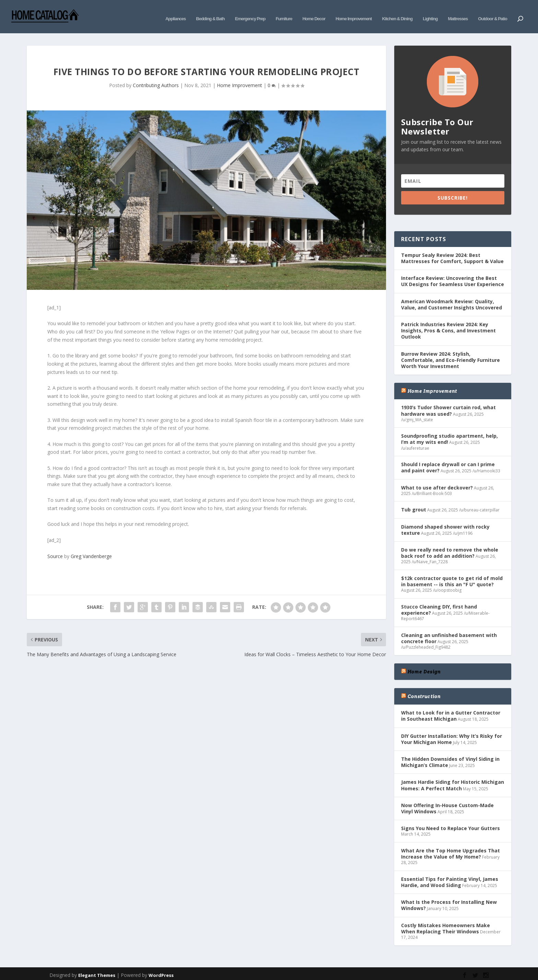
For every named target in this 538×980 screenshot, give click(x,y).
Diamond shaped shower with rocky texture (445, 525)
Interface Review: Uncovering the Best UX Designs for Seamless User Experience (453, 277)
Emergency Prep (250, 13)
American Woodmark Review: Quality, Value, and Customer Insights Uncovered (452, 300)
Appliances (176, 13)
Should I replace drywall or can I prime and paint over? (448, 463)
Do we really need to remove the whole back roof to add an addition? (450, 548)
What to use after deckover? (437, 483)
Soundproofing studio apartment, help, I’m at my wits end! (449, 434)
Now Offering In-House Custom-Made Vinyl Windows (447, 804)
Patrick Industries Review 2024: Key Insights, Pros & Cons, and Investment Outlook (448, 326)
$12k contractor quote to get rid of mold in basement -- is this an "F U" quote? (452, 577)
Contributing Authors (156, 81)
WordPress (161, 970)
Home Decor (314, 13)
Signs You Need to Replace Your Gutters (451, 824)
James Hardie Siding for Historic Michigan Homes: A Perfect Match (453, 781)
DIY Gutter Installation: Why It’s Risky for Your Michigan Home (452, 734)
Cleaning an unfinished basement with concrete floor (449, 634)
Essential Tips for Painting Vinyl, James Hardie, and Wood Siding (450, 878)
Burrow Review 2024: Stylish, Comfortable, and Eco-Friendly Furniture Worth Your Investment (451, 355)
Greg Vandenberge (91, 552)
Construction (424, 692)
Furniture (284, 13)
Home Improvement (354, 13)
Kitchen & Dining (397, 13)
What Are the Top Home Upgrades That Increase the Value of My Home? (451, 849)
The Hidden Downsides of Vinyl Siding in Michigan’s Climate (450, 758)
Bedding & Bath (210, 13)
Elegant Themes (97, 970)
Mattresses (458, 13)
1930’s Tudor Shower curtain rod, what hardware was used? (448, 406)
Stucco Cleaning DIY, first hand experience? (439, 605)
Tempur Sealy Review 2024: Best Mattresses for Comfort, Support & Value (452, 254)
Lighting (430, 13)
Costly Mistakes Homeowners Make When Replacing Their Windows (446, 924)
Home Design (424, 667)
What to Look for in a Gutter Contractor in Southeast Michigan (451, 711)
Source (55, 552)
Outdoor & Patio (493, 13)
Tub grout (414, 505)
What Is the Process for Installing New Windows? (449, 901)
